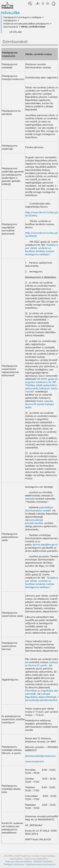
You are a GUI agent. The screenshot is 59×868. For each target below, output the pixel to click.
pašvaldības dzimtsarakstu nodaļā (39, 509)
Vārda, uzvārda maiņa (33, 27)
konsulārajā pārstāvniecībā (34, 522)
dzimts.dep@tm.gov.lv (45, 545)
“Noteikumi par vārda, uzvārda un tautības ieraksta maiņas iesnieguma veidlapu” (42, 250)
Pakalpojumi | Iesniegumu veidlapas (22, 17)
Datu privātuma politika (19, 862)
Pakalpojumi (10, 21)
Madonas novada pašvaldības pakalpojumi (26, 24)
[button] (54, 4)
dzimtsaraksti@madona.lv (41, 756)
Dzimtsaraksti (11, 27)
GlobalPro (42, 859)
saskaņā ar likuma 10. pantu (42, 664)
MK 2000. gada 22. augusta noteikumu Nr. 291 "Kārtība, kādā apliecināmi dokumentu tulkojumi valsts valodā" (42, 385)
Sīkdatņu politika (43, 862)
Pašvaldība (10, 13)
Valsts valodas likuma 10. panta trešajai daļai (39, 404)
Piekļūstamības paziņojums (41, 864)
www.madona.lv (35, 762)
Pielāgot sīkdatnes (14, 864)
